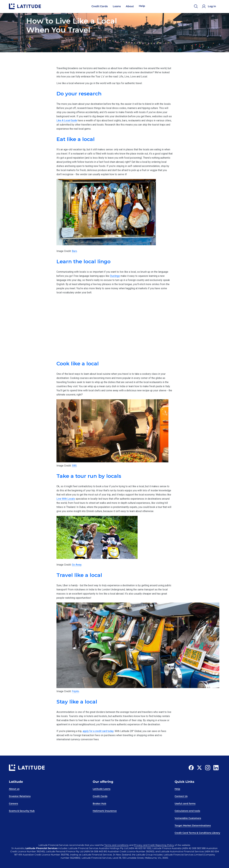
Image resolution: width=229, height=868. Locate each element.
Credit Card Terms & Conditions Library (197, 833)
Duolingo (115, 276)
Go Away (77, 565)
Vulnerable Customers (188, 818)
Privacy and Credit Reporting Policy (154, 845)
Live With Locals (66, 499)
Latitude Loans (102, 789)
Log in (212, 6)
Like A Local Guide (67, 120)
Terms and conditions (116, 845)
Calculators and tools (187, 811)
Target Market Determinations (193, 825)
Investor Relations (20, 796)
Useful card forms (185, 803)
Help (142, 6)
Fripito (75, 691)
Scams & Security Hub (22, 811)
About (130, 6)
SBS (74, 466)
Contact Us (181, 796)
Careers (13, 803)
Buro (74, 251)
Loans (117, 6)
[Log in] (209, 6)
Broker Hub (99, 803)
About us (14, 789)
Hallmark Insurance (105, 811)
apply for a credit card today (98, 731)
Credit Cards (100, 6)
